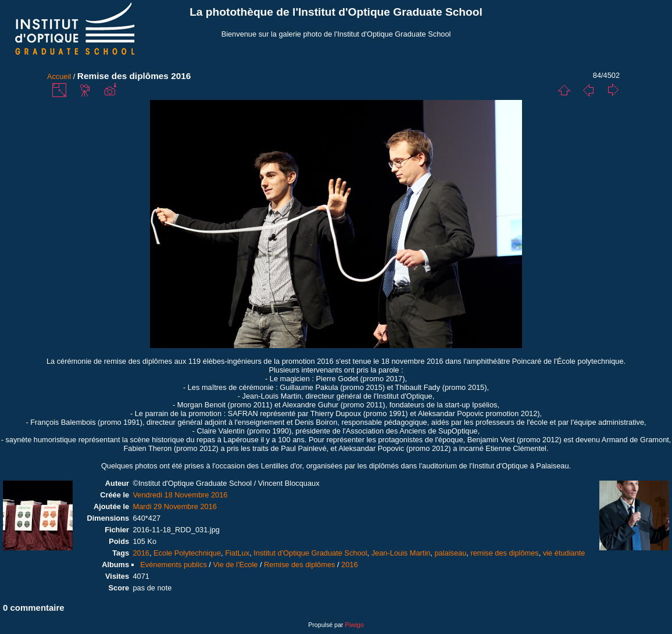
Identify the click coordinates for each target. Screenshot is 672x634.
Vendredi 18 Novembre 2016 (180, 495)
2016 (141, 553)
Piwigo (354, 625)
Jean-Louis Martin (401, 553)
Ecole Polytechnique (187, 553)
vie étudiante (564, 553)
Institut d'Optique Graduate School (310, 553)
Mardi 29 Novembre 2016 (174, 506)
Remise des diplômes (299, 565)
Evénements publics (174, 565)
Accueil (59, 76)
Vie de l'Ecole (235, 565)
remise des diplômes (504, 553)
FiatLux (237, 553)
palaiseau (450, 553)
